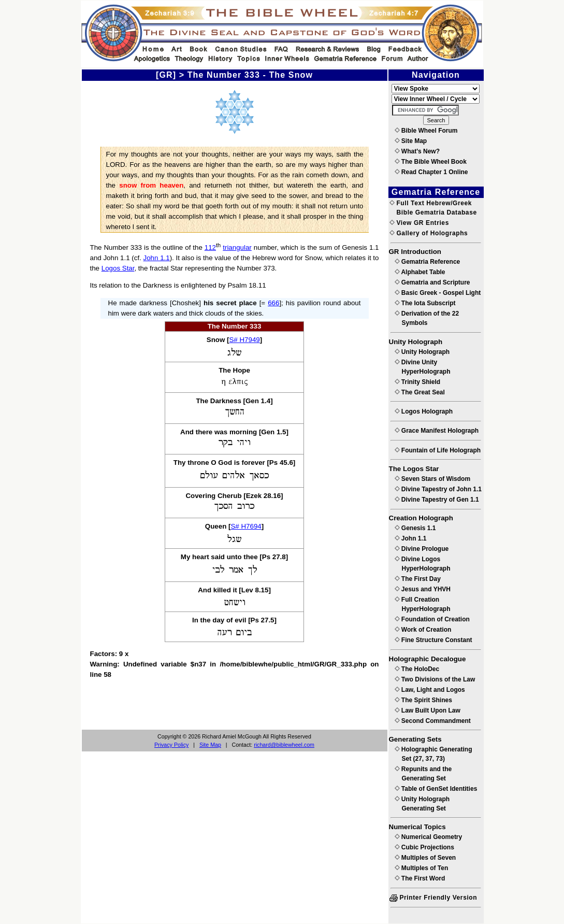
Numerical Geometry (429, 837)
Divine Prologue (422, 549)
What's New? (417, 151)
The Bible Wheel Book (431, 162)
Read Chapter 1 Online (431, 172)
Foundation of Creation (432, 619)
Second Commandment (433, 721)
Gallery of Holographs (429, 233)
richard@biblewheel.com (284, 745)
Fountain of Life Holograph (438, 450)
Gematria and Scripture (432, 282)
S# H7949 (244, 340)
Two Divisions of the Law (435, 679)
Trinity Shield (418, 382)
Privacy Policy (171, 745)
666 (273, 303)
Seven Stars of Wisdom (433, 479)
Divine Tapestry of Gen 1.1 (437, 500)
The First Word (420, 878)
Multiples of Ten (422, 868)
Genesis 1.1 (415, 528)
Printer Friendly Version (433, 898)
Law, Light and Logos (430, 690)
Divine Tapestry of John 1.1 (438, 489)
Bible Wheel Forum (426, 131)
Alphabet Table (420, 272)
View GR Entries (419, 223)
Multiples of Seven (425, 858)
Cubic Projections (424, 847)
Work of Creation (423, 630)
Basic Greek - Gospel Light (438, 293)
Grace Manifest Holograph (437, 431)
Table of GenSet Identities (436, 789)
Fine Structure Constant (433, 640)
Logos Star (118, 268)
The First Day (418, 579)
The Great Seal (420, 392)
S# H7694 (246, 526)
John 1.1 (157, 258)
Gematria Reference (428, 262)
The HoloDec (417, 669)
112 (210, 247)
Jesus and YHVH (423, 589)
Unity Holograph (422, 352)
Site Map (210, 745)
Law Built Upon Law (428, 710)
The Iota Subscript (425, 303)
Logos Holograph (424, 411)
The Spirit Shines (423, 700)
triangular (237, 247)
